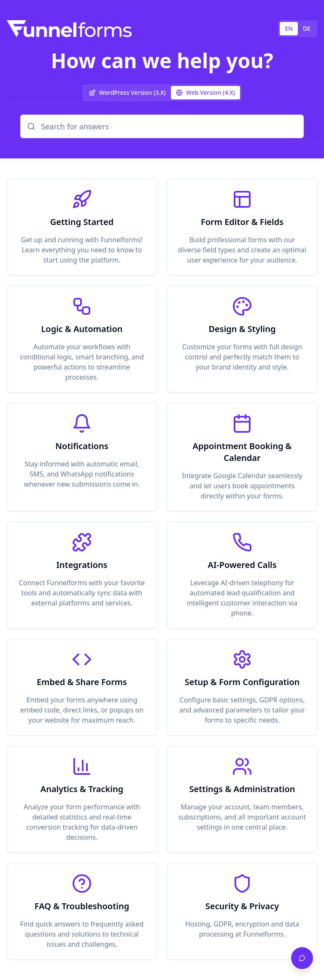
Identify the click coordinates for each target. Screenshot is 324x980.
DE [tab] (307, 28)
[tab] (127, 93)
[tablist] (298, 29)
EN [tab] (289, 28)
